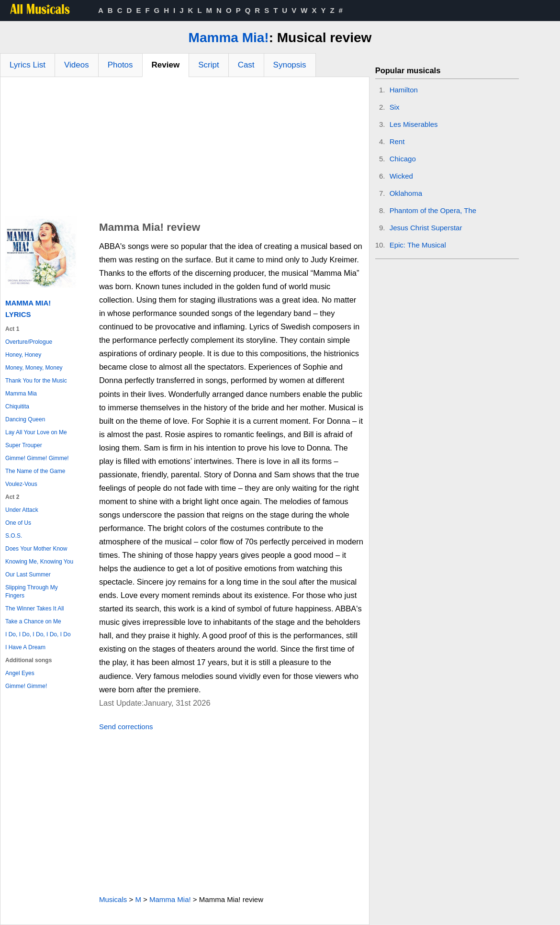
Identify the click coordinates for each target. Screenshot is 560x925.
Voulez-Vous (21, 484)
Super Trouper (24, 445)
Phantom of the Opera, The (433, 210)
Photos (120, 65)
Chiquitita (17, 406)
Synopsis (290, 65)
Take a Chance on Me (33, 621)
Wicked (401, 176)
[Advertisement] (185, 149)
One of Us (18, 523)
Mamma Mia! (229, 38)
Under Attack (22, 510)
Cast (246, 65)
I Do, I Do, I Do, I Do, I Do (38, 634)
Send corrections (126, 727)
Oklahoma (406, 193)
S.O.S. (14, 536)
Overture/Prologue (29, 342)
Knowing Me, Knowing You (39, 562)
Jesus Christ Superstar (426, 228)
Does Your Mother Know (36, 549)
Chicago (403, 159)
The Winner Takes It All (35, 609)
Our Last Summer (28, 575)
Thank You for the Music (36, 381)
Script (208, 65)
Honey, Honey (23, 355)
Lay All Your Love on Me (36, 432)
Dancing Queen (25, 419)
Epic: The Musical (418, 245)
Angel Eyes (20, 673)
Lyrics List (28, 65)
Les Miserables (414, 124)
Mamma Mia (21, 394)
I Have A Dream (25, 647)
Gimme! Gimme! (26, 686)
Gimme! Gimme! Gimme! (37, 458)
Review (166, 65)
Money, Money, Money (34, 368)
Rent (397, 141)
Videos (77, 65)
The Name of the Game (35, 471)
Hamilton (404, 90)
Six (395, 107)
